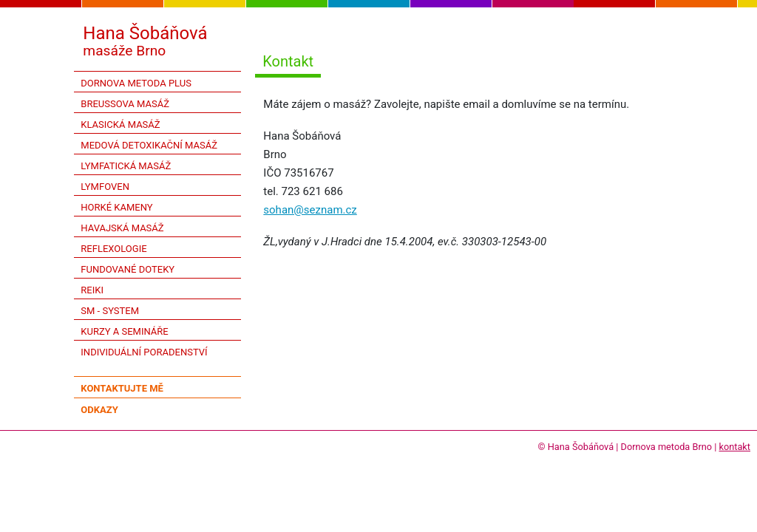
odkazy (99, 410)
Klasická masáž (120, 125)
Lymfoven (105, 187)
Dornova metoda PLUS (136, 83)
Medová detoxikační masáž (149, 145)
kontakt (734, 447)
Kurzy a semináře (124, 331)
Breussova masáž (125, 104)
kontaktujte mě (122, 388)
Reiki (92, 290)
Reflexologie (113, 249)
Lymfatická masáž (126, 166)
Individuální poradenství (144, 352)
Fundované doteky (128, 269)
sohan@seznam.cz (310, 210)
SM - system (110, 311)
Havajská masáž (122, 228)
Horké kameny (116, 207)
